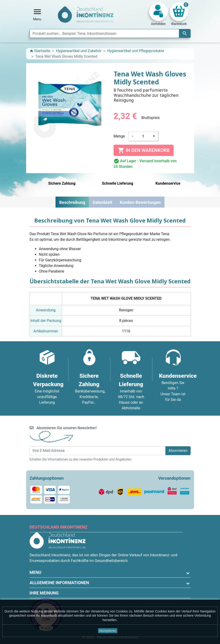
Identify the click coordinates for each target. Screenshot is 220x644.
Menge (119, 136)
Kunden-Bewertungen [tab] (140, 202)
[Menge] (143, 136)
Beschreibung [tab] (72, 202)
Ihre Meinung (44, 593)
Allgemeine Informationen (59, 583)
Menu (35, 572)
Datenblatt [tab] (102, 202)
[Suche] (110, 33)
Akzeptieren (108, 631)
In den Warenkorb (144, 150)
